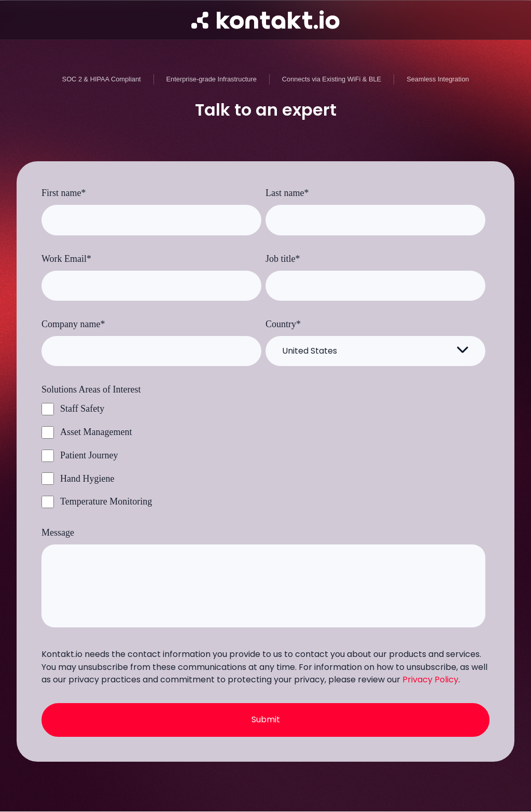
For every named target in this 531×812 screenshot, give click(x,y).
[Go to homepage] (265, 20)
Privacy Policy (430, 680)
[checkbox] (263, 455)
